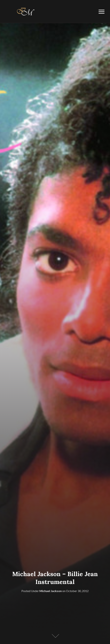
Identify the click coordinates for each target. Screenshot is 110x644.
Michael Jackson (51, 591)
